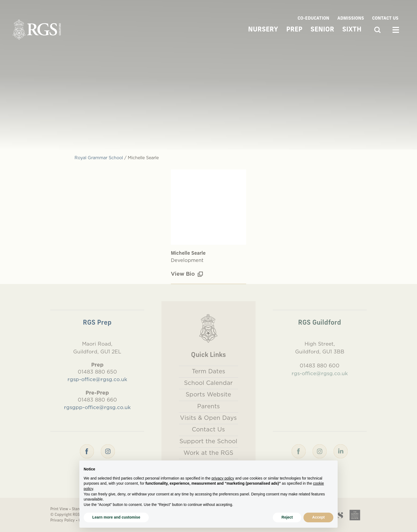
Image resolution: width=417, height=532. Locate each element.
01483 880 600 (320, 366)
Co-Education (313, 19)
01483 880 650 (97, 372)
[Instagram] (108, 451)
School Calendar (208, 383)
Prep (294, 30)
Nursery (263, 30)
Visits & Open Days (208, 418)
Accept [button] (318, 517)
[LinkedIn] (341, 451)
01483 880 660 (97, 400)
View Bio (187, 274)
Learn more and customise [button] (116, 517)
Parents (208, 406)
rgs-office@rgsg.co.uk (320, 373)
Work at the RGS (208, 453)
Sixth (352, 30)
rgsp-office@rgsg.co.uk (97, 379)
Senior (322, 30)
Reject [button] (287, 517)
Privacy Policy (63, 521)
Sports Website (208, 394)
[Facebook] (87, 451)
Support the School (208, 441)
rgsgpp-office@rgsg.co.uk (97, 407)
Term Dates (208, 371)
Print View (59, 509)
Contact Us (385, 19)
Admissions (351, 19)
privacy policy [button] (223, 478)
